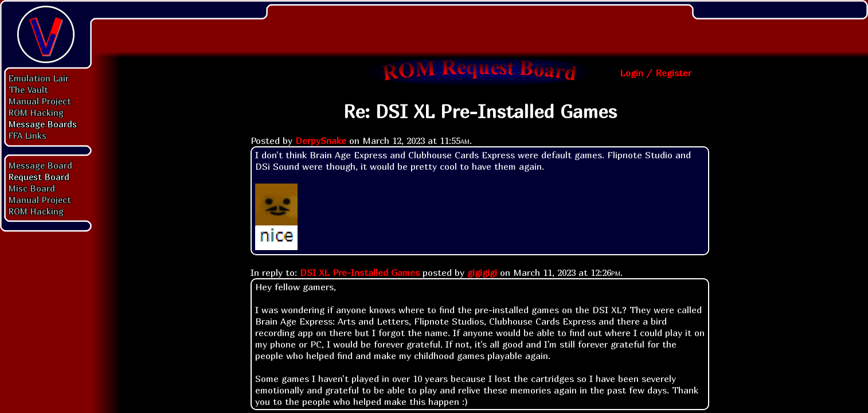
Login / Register (656, 73)
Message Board (40, 165)
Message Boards (43, 124)
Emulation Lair (39, 78)
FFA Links (28, 135)
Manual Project (40, 101)
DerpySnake (321, 141)
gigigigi (482, 272)
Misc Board (32, 188)
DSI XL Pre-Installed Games (360, 272)
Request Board (39, 177)
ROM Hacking (36, 112)
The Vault (28, 89)
